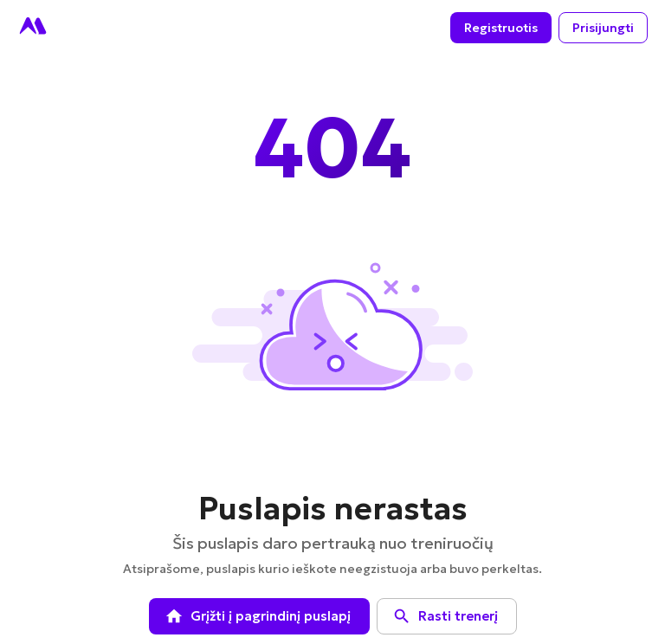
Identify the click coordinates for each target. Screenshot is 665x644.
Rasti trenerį (447, 616)
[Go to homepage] (33, 28)
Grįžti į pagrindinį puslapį (259, 616)
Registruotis (501, 28)
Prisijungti (603, 28)
